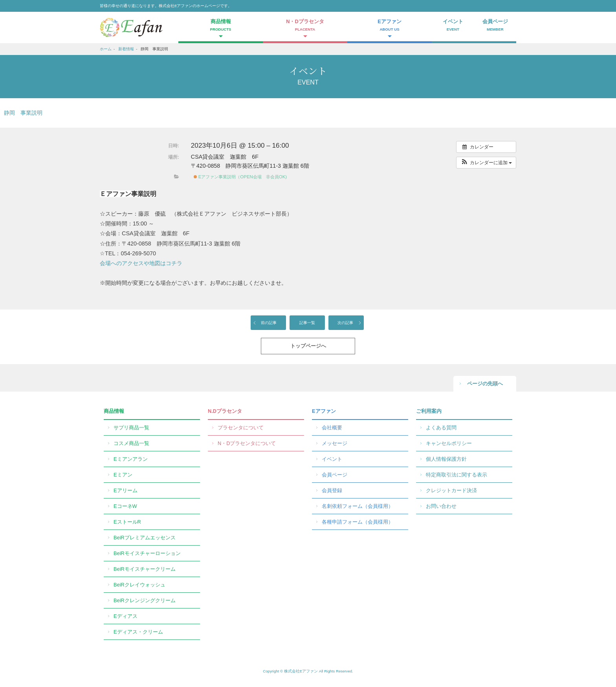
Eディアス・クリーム (138, 632)
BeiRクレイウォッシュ (139, 585)
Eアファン (324, 411)
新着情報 (126, 49)
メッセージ (335, 443)
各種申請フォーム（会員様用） (357, 522)
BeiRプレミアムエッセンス (145, 538)
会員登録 (332, 490)
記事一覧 (307, 323)
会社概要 (332, 428)
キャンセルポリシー (449, 443)
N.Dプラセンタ (225, 411)
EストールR (127, 522)
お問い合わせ (441, 506)
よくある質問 (441, 428)
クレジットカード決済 (451, 490)
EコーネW (125, 506)
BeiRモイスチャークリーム (145, 569)
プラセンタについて (241, 428)
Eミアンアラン (131, 459)
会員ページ (495, 26)
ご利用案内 (429, 411)
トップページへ (308, 346)
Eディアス (126, 616)
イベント (453, 26)
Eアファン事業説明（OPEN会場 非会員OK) (240, 177)
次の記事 (345, 323)
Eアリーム (126, 490)
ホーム (106, 49)
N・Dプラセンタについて (247, 443)
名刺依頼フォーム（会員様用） (357, 506)
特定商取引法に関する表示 (456, 475)
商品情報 (114, 411)
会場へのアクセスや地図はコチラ (141, 263)
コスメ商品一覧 (131, 443)
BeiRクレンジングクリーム (145, 600)
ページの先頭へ (485, 384)
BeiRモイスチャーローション (147, 553)
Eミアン (123, 475)
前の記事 (269, 323)
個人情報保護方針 (446, 459)
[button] (486, 163)
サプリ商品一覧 (131, 428)
